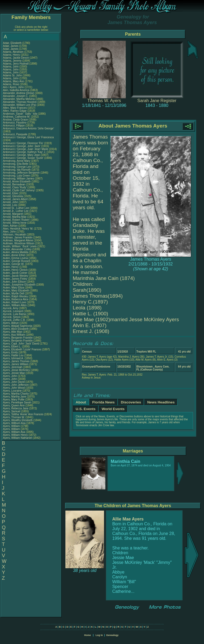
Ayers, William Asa (14, 432)
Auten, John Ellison (14, 282)
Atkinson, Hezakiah (15, 235)
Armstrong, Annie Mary (17, 161)
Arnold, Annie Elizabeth (17, 181)
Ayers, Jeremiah (13, 367)
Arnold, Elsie (11, 193)
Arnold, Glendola (13, 196)
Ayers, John (10, 376)
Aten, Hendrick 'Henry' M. (18, 229)
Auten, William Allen (15, 305)
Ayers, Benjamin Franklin (18, 338)
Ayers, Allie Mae (13, 332)
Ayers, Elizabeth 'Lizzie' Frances (22, 349)
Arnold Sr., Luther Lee (16, 208)
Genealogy (112, 635)
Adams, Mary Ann (14, 81)
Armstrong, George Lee (17, 167)
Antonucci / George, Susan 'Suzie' (24, 158)
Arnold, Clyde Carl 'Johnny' (19, 190)
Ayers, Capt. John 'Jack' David (21, 344)
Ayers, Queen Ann (14, 405)
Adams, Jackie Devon (16, 58)
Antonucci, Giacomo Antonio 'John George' (28, 128)
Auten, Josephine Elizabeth (19, 285)
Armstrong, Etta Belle (16, 164)
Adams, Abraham (14, 52)
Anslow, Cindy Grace (15, 120)
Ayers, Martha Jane (15, 397)
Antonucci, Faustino (15, 123)
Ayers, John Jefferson (16, 385)
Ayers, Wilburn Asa (14, 423)
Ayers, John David (14, 382)
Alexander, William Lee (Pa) (19, 105)
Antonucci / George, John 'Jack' (22, 146)
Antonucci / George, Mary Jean (22, 155)
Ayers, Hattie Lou (13, 355)
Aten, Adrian (11, 226)
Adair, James (11, 46)
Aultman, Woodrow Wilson (19, 243)
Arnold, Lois (10, 205)
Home (88, 635)
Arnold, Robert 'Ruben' (17, 220)
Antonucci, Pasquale (16, 134)
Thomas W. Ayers (104, 101)
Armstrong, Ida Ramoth (17, 170)
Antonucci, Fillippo (14, 126)
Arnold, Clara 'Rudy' (15, 187)
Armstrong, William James (18, 179)
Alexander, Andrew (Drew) (19, 93)
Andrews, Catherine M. (17, 117)
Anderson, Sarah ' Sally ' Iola (20, 114)
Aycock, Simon (12, 317)
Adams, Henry (12, 55)
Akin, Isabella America (16, 90)
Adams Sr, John (13, 75)
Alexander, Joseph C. (16, 96)
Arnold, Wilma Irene (15, 223)
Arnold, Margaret (13, 214)
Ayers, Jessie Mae (14, 373)
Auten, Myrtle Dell (14, 293)
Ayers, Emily (11, 352)
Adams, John (11, 67)
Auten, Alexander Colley (17, 249)
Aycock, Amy (11, 308)
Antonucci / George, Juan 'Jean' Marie (26, 149)
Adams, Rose (11, 84)
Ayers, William (12, 426)
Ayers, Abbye (11, 323)
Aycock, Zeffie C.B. (14, 320)
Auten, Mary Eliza (13, 288)
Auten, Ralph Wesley (15, 296)
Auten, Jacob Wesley (16, 276)
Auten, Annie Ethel (14, 255)
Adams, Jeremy (13, 61)
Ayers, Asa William (14, 335)
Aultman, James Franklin (18, 237)
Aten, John (10, 232)
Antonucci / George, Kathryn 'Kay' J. (24, 152)
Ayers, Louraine (13, 391)
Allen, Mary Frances (15, 108)
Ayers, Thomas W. (14, 417)
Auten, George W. (14, 264)
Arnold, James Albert (15, 199)
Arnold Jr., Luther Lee (16, 211)
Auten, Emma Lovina (15, 258)
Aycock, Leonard (13, 311)
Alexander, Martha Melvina (19, 99)
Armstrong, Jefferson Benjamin (21, 173)
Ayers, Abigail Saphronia (18, 326)
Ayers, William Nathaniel (17, 438)
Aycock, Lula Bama (14, 314)
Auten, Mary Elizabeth (16, 291)
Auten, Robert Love (14, 302)
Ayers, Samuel (12, 411)
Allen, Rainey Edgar (15, 111)
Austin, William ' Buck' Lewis (20, 246)
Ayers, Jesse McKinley (16, 370)
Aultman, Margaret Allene (18, 240)
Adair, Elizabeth (13, 43)
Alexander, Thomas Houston (20, 102)
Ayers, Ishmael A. (13, 358)
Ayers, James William (16, 364)
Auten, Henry (11, 267)
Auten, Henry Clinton (15, 270)
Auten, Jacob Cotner (15, 273)
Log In (99, 635)
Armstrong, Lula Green (16, 176)
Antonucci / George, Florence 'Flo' (23, 143)
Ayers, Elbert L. (12, 347)
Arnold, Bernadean (14, 184)
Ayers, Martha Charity (16, 394)
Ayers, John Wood (14, 388)
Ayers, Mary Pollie (14, 400)
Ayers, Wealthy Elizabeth (18, 420)
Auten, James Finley (15, 279)
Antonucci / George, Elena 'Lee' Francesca (28, 137)
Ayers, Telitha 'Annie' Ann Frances (23, 414)
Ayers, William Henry (15, 435)
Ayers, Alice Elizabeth (16, 329)
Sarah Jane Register (157, 101)
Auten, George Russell (16, 261)
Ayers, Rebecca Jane (16, 408)
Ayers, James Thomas (16, 361)
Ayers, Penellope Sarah (17, 402)
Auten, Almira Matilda (16, 252)
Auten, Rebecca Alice (16, 299)
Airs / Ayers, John (14, 87)
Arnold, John (11, 202)
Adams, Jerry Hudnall (16, 64)
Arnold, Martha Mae (15, 217)
